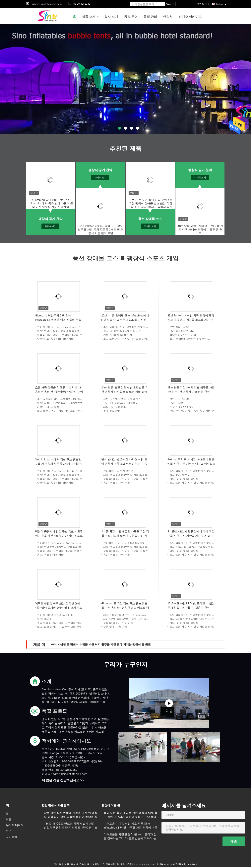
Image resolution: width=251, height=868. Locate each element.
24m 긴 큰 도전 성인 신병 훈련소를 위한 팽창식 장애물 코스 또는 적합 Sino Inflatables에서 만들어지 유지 (151, 203)
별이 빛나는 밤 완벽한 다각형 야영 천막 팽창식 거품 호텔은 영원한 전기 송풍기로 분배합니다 (124, 464)
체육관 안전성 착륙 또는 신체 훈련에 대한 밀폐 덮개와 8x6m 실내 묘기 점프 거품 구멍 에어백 (59, 607)
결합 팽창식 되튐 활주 (56, 805)
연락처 (168, 16)
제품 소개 (89, 16)
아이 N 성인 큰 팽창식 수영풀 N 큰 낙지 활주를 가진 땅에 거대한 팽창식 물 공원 (101, 644)
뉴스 (9, 831)
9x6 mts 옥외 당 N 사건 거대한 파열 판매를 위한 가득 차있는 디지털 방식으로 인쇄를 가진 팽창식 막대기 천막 (191, 464)
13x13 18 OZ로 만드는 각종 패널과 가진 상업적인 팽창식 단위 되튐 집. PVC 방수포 (71, 825)
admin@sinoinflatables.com (47, 4)
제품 (9, 819)
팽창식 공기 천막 (50, 219)
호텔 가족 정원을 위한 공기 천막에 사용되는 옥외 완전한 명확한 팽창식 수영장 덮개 (59, 392)
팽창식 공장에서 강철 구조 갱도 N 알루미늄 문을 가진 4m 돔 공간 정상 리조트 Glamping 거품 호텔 (59, 535)
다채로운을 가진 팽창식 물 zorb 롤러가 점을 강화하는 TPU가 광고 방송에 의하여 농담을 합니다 (130, 837)
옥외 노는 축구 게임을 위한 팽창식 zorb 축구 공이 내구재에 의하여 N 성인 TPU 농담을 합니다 (131, 815)
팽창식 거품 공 (111, 805)
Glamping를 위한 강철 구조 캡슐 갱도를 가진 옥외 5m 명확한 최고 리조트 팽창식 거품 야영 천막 (125, 607)
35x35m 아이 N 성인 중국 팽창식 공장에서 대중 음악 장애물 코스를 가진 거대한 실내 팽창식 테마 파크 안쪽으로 (191, 320)
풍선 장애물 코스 (150, 219)
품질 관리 (150, 16)
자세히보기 (50, 226)
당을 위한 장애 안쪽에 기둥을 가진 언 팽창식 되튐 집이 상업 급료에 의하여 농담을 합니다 (71, 815)
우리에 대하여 (15, 825)
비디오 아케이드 (190, 16)
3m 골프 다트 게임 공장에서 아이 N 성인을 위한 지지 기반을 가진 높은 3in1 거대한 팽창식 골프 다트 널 (191, 535)
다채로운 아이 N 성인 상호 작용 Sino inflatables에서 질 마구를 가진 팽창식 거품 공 (131, 826)
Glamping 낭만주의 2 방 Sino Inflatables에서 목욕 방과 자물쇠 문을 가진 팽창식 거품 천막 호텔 (51, 203)
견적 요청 (202, 4)
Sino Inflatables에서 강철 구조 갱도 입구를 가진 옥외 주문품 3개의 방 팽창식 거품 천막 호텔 (101, 229)
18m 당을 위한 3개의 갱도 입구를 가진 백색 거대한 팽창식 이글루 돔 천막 (200, 229)
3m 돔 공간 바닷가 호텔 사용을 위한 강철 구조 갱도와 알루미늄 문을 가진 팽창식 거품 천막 (125, 535)
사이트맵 (12, 837)
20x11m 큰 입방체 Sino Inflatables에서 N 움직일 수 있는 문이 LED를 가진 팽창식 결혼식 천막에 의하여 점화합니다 (125, 320)
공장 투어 (131, 16)
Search (170, 4)
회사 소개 (111, 16)
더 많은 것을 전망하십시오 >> (63, 780)
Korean (221, 4)
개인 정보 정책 (61, 864)
